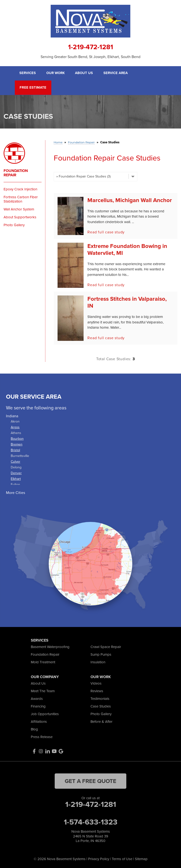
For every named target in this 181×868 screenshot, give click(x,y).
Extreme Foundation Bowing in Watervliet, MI (127, 249)
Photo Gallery (14, 225)
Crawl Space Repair (106, 646)
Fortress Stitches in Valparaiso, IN (127, 302)
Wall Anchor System (19, 209)
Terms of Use (122, 858)
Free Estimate (32, 87)
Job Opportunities (45, 713)
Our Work (56, 73)
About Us (85, 73)
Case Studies (101, 706)
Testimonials (100, 698)
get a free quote (90, 780)
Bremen (17, 444)
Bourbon (17, 438)
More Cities (16, 492)
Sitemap (141, 858)
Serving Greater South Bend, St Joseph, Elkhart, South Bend (90, 57)
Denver (16, 473)
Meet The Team (43, 691)
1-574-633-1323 (91, 821)
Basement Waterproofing (50, 646)
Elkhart (16, 478)
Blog (34, 729)
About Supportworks (20, 217)
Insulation (98, 662)
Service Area (116, 73)
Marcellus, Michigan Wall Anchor (130, 200)
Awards (37, 698)
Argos (15, 427)
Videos (96, 683)
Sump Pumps (101, 654)
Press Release (42, 736)
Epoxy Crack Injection (20, 189)
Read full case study (106, 232)
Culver (16, 461)
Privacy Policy (99, 858)
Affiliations (39, 721)
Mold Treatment (43, 662)
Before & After (101, 721)
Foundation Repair (16, 172)
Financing (38, 706)
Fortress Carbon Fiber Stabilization (21, 199)
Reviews (97, 691)
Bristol (15, 450)
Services (28, 73)
